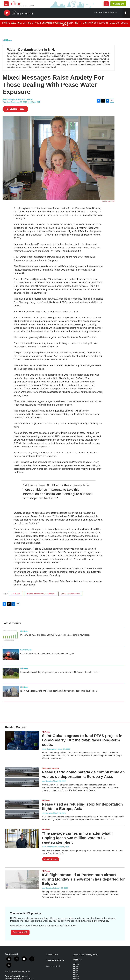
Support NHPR (20, 932)
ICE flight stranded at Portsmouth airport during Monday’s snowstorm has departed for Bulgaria (83, 879)
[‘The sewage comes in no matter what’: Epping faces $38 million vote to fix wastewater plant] (22, 838)
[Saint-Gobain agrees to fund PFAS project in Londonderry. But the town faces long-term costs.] (22, 741)
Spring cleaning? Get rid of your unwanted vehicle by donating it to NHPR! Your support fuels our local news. (65, 24)
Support (119, 4)
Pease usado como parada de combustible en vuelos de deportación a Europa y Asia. (83, 774)
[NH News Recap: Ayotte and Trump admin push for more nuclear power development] (11, 692)
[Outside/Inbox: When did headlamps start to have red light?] (11, 654)
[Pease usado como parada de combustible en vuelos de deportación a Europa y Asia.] (22, 777)
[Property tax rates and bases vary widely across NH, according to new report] (11, 636)
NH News (7, 40)
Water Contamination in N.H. (31, 50)
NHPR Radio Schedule (55, 961)
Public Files (78, 960)
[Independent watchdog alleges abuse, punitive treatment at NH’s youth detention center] (11, 673)
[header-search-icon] (106, 4)
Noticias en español (50, 768)
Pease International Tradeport (41, 594)
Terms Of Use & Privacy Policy (85, 955)
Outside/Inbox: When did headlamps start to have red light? (47, 654)
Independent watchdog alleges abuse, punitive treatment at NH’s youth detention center (60, 672)
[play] (7, 13)
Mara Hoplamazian (49, 749)
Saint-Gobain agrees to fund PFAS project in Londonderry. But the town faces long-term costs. (82, 740)
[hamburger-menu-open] (6, 4)
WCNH (76, 964)
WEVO (76, 977)
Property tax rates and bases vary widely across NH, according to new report (55, 635)
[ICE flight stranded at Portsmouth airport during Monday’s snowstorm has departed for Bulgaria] (22, 880)
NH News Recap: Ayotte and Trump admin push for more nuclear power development (59, 691)
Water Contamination (71, 594)
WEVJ (76, 972)
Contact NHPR (52, 955)
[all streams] (126, 13)
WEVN (76, 974)
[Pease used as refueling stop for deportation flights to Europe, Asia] (22, 809)
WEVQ (76, 979)
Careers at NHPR (53, 966)
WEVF (76, 968)
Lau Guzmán (47, 781)
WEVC (76, 966)
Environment (26, 650)
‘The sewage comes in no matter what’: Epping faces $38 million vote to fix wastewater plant (77, 838)
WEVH (76, 970)
